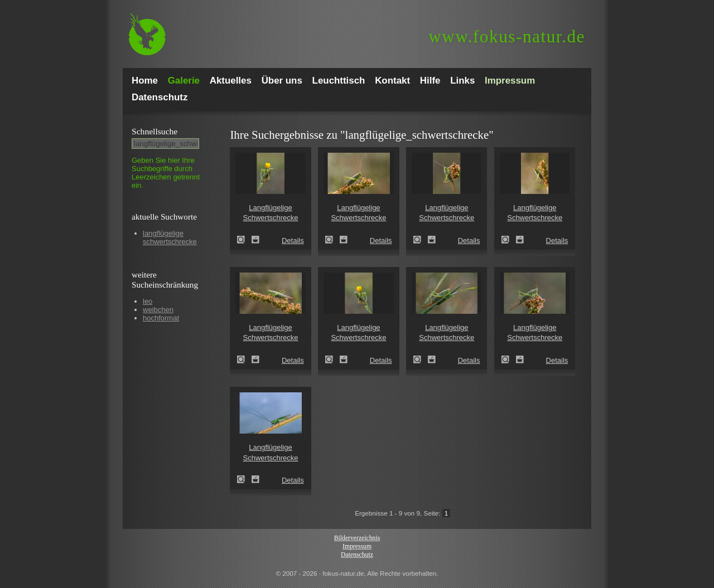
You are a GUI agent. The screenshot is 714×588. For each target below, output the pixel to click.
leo (148, 301)
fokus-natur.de (507, 37)
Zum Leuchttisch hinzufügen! (255, 240)
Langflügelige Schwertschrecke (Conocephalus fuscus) (244, 240)
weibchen (158, 310)
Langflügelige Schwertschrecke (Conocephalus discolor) (244, 479)
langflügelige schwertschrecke (170, 237)
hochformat (161, 318)
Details (293, 240)
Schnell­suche (155, 131)
